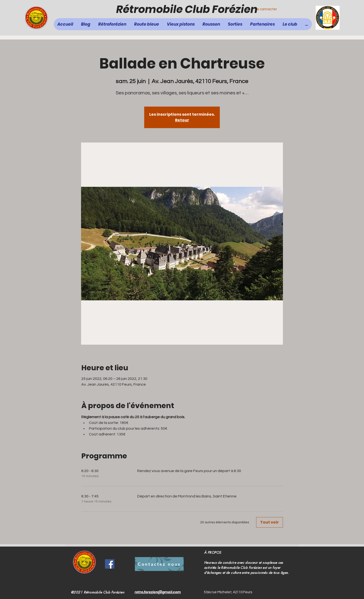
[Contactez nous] (159, 564)
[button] (147, 24)
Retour (182, 120)
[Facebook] (110, 564)
